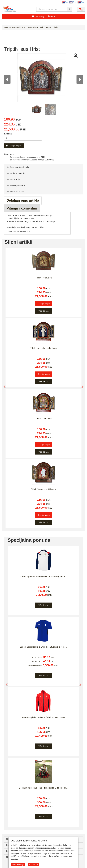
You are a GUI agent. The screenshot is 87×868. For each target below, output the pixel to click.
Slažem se (33, 865)
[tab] (43, 167)
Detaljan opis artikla (23, 200)
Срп (81, 2)
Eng (73, 2)
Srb (65, 2)
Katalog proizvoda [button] (43, 16)
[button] (3, 385)
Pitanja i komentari (22, 208)
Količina (8, 134)
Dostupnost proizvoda (17, 167)
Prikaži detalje (18, 865)
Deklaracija (13, 179)
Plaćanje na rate (15, 192)
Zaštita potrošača (16, 185)
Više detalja (43, 311)
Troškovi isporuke (16, 173)
